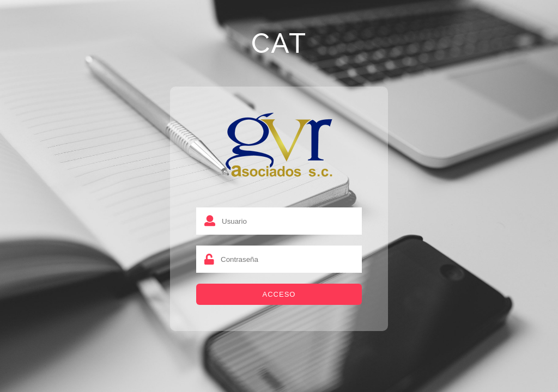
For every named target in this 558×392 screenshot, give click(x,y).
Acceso (279, 294)
